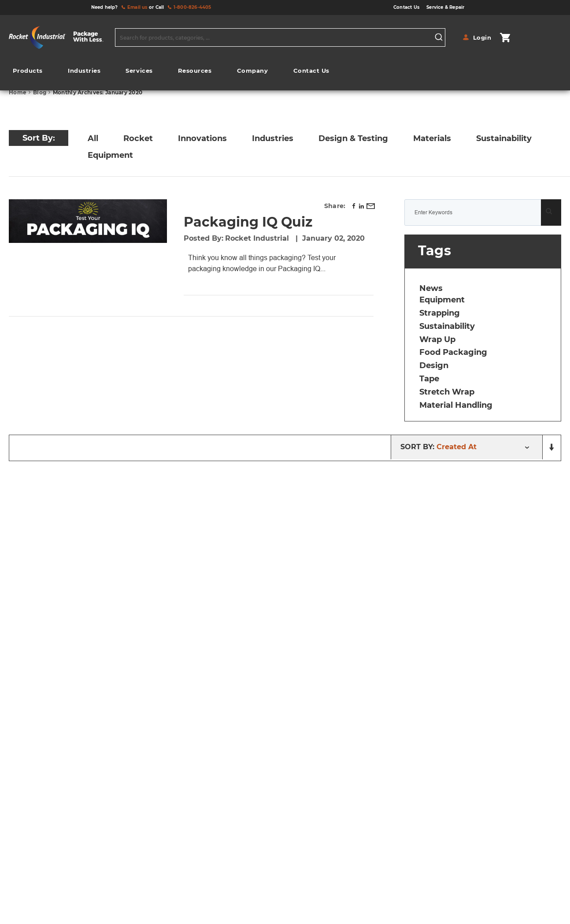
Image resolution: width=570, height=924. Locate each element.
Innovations (202, 138)
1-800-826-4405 (192, 7)
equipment (442, 300)
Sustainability (504, 138)
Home (18, 92)
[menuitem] (28, 71)
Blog (40, 92)
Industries (273, 138)
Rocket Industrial (258, 238)
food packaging (453, 352)
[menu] (171, 73)
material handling (456, 405)
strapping (440, 313)
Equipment (110, 155)
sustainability (447, 326)
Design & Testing (353, 138)
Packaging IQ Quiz (248, 222)
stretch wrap (447, 392)
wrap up (437, 339)
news (431, 288)
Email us (137, 7)
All (93, 138)
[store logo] (60, 37)
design (434, 365)
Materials (432, 138)
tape (429, 379)
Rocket (138, 138)
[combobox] (280, 37)
